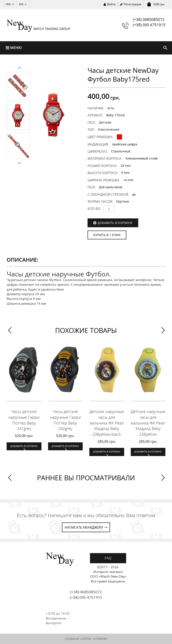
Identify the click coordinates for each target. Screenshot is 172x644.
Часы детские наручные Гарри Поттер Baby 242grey (65, 420)
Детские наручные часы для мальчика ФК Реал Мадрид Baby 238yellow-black (107, 423)
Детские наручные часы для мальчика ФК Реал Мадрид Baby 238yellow (148, 423)
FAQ (108, 558)
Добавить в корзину (115, 223)
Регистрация (132, 4)
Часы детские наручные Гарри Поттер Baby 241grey (24, 420)
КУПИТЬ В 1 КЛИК (107, 235)
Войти (111, 4)
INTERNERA (100, 639)
